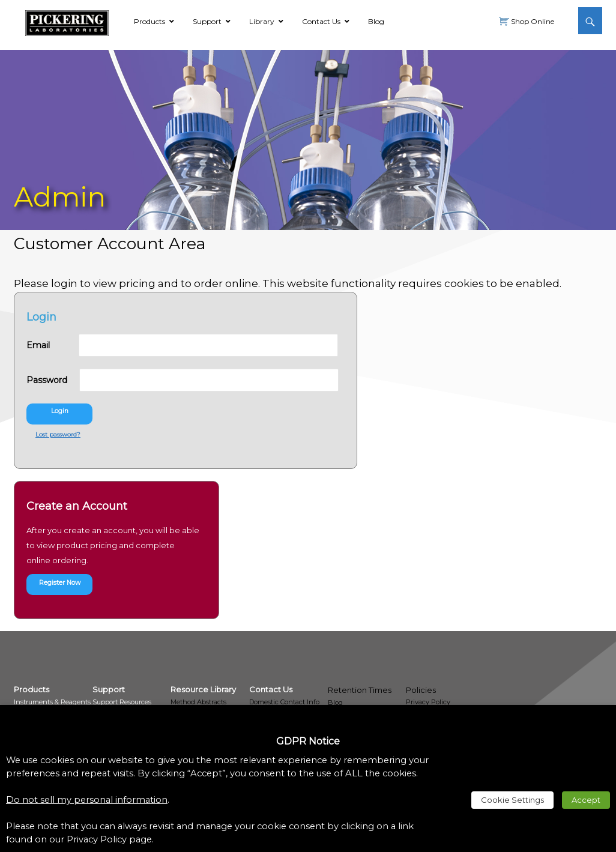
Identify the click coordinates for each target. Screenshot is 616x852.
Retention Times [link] (360, 690)
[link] (67, 21)
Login (60, 411)
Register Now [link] (60, 583)
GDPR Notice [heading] (308, 741)
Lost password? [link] (58, 434)
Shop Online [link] (532, 21)
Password (52, 380)
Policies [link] (421, 690)
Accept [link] (586, 800)
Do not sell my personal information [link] (87, 800)
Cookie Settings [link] (512, 800)
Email (53, 345)
